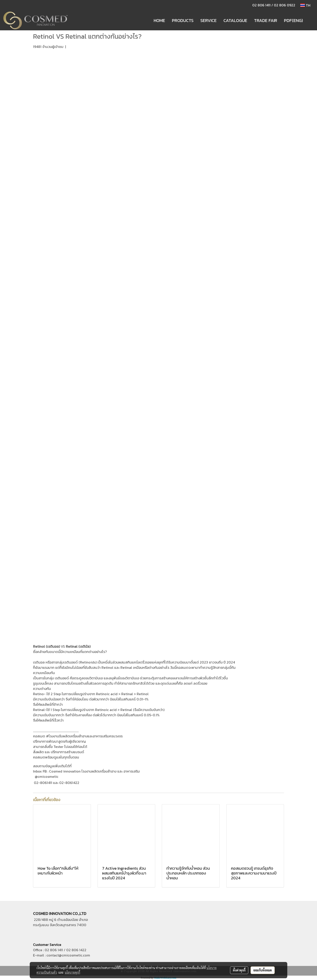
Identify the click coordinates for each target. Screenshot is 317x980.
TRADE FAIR (266, 20)
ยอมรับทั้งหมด (263, 970)
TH (305, 5)
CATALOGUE (235, 20)
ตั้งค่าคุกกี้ (239, 970)
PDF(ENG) (293, 20)
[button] (310, 20)
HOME (159, 20)
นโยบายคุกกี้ (72, 972)
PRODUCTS (183, 20)
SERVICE (208, 20)
